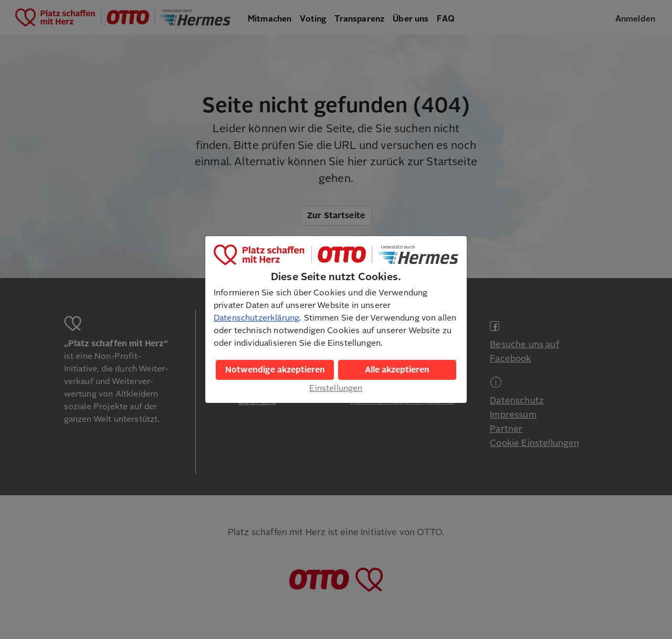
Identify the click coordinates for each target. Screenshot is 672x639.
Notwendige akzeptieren (275, 370)
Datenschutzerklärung (256, 318)
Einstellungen (336, 388)
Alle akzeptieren (397, 370)
